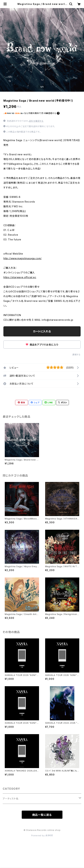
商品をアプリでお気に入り (42, 345)
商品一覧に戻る (42, 815)
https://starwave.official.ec (20, 277)
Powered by (42, 836)
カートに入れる (42, 331)
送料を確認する (36, 121)
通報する (76, 355)
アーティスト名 (11, 799)
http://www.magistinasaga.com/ (22, 258)
